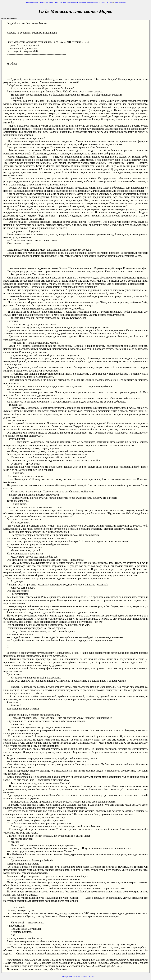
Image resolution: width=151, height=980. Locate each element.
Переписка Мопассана (48, 2)
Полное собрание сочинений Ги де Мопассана (76, 976)
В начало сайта (31, 2)
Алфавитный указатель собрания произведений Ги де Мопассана (86, 2)
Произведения (120, 2)
